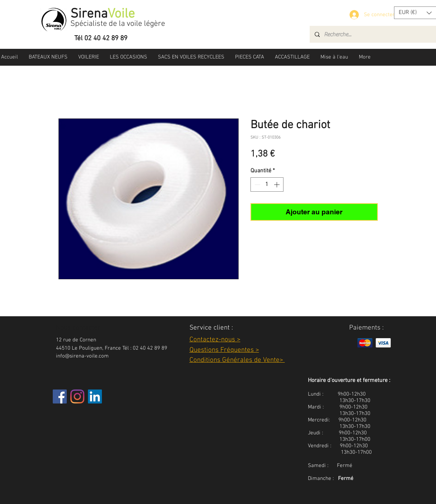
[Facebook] (60, 396)
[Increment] (277, 185)
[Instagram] (77, 396)
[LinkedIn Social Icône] (95, 396)
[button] (48, 57)
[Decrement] (257, 185)
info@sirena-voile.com (82, 356)
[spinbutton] (267, 185)
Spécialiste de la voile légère (118, 24)
